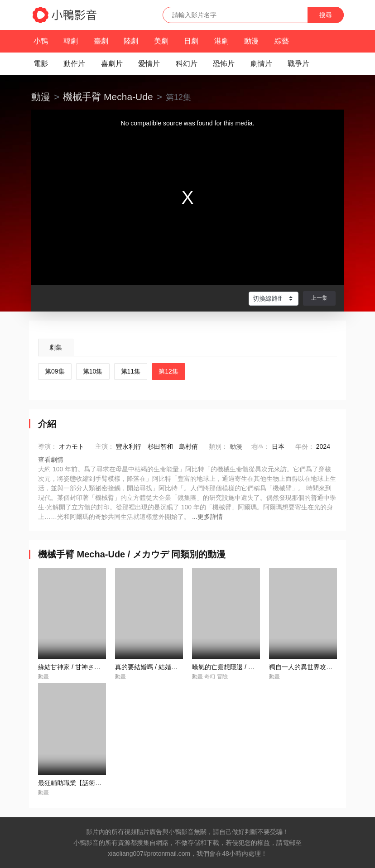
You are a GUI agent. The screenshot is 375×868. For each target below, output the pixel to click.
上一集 (319, 298)
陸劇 (131, 41)
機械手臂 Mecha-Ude (108, 97)
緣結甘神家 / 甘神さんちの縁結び (85, 667)
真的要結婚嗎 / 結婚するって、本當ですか (175, 667)
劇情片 (261, 64)
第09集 (55, 371)
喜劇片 (112, 64)
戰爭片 (298, 64)
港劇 (221, 41)
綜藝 (282, 41)
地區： (260, 446)
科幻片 (187, 64)
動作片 (74, 64)
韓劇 (71, 41)
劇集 (56, 347)
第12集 (168, 371)
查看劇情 (51, 460)
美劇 (161, 41)
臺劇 (101, 41)
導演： (48, 446)
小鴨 (41, 41)
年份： (305, 446)
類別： (218, 446)
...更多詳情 (207, 517)
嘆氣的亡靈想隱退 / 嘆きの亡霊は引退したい (255, 667)
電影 (41, 64)
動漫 (251, 41)
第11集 (131, 371)
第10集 (93, 371)
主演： (105, 446)
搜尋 (326, 15)
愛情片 (149, 64)
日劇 (191, 41)
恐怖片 (224, 64)
